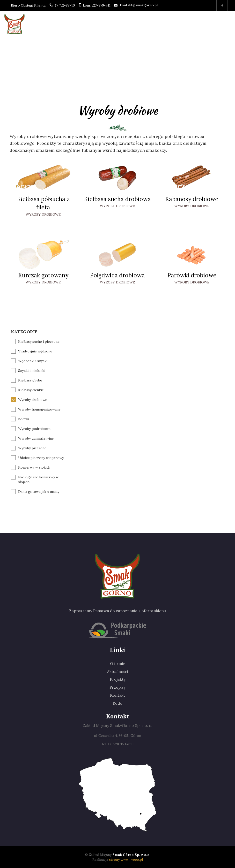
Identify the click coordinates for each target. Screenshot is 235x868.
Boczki (24, 419)
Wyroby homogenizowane (39, 409)
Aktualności (118, 671)
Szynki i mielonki (32, 371)
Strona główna (23, 45)
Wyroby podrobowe (34, 429)
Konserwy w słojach (34, 467)
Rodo (117, 703)
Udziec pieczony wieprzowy (41, 458)
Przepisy (182, 187)
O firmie (21, 54)
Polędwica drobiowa (117, 275)
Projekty (22, 187)
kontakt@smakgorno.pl (139, 5)
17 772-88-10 (65, 5)
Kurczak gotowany (43, 275)
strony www (119, 860)
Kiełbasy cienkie (31, 390)
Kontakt (21, 197)
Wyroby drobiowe (43, 214)
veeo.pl (137, 860)
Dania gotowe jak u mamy (39, 492)
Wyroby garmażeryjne (36, 438)
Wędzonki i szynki (33, 361)
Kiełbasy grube (30, 380)
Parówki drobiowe (192, 275)
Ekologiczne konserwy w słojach (38, 480)
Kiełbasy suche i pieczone (39, 342)
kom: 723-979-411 (97, 5)
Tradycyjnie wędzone (35, 351)
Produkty (61, 89)
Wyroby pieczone (32, 448)
